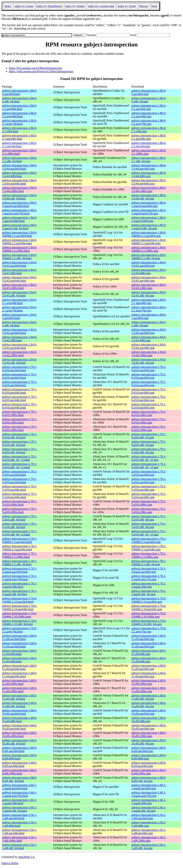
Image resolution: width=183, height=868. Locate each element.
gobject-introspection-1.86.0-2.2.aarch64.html (20, 107)
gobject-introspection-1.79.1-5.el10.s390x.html (20, 503)
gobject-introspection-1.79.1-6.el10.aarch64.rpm (149, 369)
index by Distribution (49, 6)
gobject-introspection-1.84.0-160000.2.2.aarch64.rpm (149, 234)
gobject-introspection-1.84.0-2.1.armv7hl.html (20, 309)
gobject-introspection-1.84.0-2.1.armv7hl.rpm (149, 309)
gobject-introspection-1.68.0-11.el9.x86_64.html (20, 697)
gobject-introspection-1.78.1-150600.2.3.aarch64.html (20, 540)
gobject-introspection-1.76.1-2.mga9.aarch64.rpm (149, 570)
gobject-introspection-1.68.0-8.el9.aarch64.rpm (149, 749)
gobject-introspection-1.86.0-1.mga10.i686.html (20, 219)
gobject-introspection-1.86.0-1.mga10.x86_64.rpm (149, 227)
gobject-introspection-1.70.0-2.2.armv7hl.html (20, 630)
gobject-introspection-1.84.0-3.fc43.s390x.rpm (149, 286)
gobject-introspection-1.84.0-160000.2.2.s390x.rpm (149, 249)
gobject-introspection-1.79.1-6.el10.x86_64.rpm (149, 436)
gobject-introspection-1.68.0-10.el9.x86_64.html (20, 742)
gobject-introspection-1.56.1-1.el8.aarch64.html (20, 817)
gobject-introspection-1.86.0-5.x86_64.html (20, 100)
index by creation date (101, 6)
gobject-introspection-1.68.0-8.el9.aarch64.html (20, 749)
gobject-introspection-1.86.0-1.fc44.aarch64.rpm (149, 167)
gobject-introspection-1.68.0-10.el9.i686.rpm (149, 720)
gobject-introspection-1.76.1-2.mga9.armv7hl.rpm (149, 578)
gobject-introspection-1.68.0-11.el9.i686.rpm (149, 652)
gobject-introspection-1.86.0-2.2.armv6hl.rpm (149, 115)
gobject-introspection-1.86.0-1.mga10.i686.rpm (149, 219)
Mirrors (144, 6)
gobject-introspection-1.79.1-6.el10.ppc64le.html (20, 391)
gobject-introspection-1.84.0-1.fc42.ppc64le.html (20, 346)
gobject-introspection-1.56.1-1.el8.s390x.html (20, 839)
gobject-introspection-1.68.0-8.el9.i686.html (20, 757)
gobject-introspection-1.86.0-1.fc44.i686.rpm (149, 174)
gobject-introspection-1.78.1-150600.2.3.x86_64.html (20, 563)
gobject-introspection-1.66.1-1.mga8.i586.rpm (149, 802)
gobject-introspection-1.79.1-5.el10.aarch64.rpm (149, 473)
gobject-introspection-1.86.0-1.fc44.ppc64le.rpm (149, 182)
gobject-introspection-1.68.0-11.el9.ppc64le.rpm (149, 667)
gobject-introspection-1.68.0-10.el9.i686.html (20, 720)
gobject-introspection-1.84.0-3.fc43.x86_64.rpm (149, 294)
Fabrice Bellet (10, 863)
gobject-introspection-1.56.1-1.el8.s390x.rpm (149, 839)
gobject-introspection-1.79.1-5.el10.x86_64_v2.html (20, 533)
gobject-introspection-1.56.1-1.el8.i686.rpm (149, 824)
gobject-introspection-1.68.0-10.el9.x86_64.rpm (149, 742)
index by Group (24, 6)
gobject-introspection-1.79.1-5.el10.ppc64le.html (20, 488)
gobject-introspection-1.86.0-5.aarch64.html (20, 92)
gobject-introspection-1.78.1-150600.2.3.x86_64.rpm (149, 563)
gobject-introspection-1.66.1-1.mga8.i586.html (20, 802)
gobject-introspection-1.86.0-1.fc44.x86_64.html (20, 197)
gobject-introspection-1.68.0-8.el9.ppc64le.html (20, 764)
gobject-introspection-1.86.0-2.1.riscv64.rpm (149, 145)
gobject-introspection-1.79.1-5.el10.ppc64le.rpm (149, 488)
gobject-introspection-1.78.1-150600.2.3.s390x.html (20, 555)
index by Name (127, 6)
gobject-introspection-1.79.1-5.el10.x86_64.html (20, 518)
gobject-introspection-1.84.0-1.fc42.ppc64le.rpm (149, 346)
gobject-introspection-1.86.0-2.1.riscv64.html (20, 145)
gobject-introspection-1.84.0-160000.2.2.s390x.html (20, 249)
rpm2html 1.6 (26, 857)
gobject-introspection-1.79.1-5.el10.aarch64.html (20, 473)
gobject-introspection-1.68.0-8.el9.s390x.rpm (149, 772)
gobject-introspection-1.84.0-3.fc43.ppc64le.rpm (149, 279)
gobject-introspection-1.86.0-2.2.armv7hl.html (20, 122)
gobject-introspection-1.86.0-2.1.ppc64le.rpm (149, 137)
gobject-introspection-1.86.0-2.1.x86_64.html (20, 160)
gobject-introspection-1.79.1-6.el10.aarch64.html (20, 369)
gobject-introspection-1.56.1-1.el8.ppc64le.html (20, 832)
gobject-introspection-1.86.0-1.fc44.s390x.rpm (149, 189)
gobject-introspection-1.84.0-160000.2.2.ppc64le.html (20, 242)
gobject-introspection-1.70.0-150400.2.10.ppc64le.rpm (149, 608)
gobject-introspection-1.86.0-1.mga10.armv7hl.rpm (149, 212)
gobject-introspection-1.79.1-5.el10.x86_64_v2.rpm (149, 533)
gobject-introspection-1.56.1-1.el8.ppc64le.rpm (149, 832)
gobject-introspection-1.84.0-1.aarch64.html (20, 316)
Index (8, 6)
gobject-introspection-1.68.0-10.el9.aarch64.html (20, 712)
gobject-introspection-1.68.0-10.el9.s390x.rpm (149, 734)
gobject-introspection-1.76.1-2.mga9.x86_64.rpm (149, 593)
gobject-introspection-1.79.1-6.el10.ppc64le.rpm (149, 391)
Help (154, 6)
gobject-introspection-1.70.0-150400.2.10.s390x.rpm (149, 615)
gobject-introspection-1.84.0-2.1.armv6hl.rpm (149, 301)
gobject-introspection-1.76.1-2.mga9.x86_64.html (20, 593)
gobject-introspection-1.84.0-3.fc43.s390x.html (20, 286)
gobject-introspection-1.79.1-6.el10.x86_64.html (20, 436)
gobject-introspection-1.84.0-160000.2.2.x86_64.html (20, 257)
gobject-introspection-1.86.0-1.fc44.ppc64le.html (20, 182)
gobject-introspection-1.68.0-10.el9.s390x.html (20, 734)
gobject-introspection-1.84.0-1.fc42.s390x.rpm (149, 354)
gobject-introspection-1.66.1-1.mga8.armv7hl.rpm (149, 794)
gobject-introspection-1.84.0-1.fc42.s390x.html (20, 354)
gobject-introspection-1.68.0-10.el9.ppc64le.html (20, 727)
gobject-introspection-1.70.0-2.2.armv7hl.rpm (149, 630)
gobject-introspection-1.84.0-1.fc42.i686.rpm (149, 339)
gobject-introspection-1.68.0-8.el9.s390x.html (20, 772)
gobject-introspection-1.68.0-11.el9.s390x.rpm (149, 682)
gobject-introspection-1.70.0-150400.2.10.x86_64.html (20, 622)
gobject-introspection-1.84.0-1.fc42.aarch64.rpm (149, 331)
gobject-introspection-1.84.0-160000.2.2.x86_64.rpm (149, 257)
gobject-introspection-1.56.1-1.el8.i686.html (20, 824)
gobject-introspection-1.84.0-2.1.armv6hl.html (20, 301)
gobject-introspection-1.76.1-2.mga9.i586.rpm (149, 585)
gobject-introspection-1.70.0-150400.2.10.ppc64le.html (20, 608)
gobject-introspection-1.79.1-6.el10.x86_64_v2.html (20, 458)
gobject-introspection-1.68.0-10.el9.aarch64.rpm (149, 712)
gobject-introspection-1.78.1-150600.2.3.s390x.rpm (149, 555)
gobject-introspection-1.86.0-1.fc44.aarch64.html (20, 167)
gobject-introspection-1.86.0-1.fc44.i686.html (20, 174)
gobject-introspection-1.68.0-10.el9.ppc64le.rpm (149, 727)
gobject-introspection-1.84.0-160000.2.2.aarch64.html (20, 234)
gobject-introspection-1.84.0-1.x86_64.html (20, 324)
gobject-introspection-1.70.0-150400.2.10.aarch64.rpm (149, 600)
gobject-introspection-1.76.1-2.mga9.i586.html (20, 585)
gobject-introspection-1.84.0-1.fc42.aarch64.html (20, 331)
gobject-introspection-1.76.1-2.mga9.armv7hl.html (20, 578)
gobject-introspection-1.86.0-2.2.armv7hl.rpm (149, 122)
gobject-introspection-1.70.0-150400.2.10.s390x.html (20, 615)
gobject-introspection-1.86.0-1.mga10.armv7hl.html (20, 212)
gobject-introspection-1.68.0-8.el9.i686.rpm (149, 757)
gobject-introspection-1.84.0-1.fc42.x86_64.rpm (149, 361)
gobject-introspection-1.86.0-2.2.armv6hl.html (20, 115)
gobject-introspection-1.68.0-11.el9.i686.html (20, 652)
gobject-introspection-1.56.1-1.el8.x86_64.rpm (149, 846)
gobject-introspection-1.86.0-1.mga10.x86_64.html (20, 227)
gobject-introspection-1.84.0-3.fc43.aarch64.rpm (149, 264)
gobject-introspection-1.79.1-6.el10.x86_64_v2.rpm (149, 458)
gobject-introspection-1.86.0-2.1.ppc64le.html (20, 137)
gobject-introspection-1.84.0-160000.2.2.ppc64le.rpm (149, 242)
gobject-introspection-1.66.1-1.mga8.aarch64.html (20, 787)
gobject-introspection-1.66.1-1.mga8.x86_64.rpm (149, 809)
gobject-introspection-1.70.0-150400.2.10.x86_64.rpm (149, 622)
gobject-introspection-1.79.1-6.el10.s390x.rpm (149, 413)
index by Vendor (75, 6)
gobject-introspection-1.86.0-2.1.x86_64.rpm (149, 160)
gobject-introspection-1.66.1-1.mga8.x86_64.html (20, 809)
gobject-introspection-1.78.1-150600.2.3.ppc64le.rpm (149, 548)
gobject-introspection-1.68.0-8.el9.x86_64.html (20, 779)
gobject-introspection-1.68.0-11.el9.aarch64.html (20, 637)
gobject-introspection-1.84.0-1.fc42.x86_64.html (20, 361)
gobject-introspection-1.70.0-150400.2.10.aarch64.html (20, 600)
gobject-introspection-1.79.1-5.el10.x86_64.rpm (149, 518)
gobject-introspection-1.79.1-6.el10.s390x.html (20, 413)
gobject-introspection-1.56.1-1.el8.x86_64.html (20, 846)
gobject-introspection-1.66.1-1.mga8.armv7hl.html (20, 794)
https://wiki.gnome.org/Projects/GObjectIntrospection (41, 71)
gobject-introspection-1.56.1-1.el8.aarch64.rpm (149, 817)
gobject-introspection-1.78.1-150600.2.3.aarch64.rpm (149, 540)
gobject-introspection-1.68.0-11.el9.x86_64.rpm (149, 697)
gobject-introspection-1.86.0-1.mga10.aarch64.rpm (149, 204)
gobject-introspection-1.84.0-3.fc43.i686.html (20, 272)
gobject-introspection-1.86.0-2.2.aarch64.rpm (149, 107)
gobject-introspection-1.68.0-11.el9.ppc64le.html (20, 667)
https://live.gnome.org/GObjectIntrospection (35, 68)
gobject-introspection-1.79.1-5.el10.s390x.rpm (149, 503)
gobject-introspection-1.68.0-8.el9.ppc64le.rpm (149, 764)
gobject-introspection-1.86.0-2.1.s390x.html (20, 152)
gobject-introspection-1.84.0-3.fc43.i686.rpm (149, 272)
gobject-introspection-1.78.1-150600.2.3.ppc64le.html (20, 548)
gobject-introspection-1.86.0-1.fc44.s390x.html (20, 189)
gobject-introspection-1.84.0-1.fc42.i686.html (20, 339)
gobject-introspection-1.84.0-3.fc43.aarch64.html (20, 264)
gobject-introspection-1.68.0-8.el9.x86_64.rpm (149, 779)
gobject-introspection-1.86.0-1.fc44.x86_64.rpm (149, 197)
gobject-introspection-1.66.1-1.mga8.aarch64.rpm (149, 787)
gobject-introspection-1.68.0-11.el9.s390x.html (20, 682)
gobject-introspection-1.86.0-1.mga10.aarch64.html (20, 204)
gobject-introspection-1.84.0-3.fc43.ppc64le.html (20, 279)
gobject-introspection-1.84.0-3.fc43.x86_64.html (20, 294)
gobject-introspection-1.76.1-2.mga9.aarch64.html (20, 570)
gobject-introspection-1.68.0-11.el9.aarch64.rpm (149, 637)
